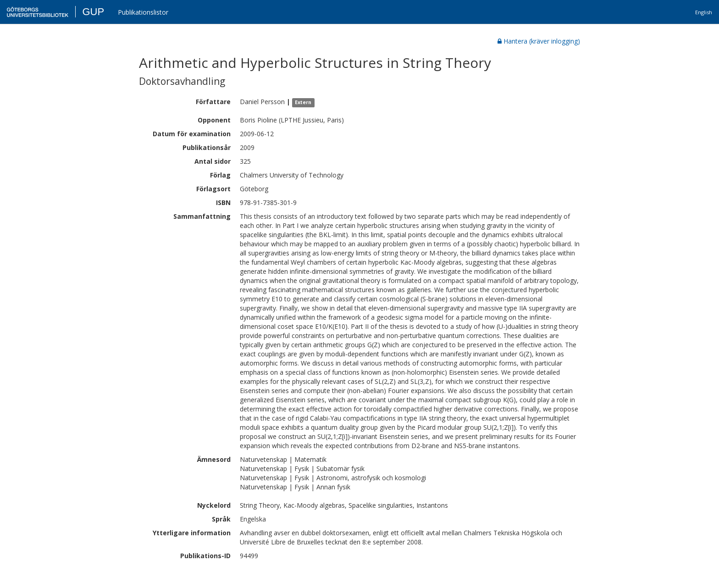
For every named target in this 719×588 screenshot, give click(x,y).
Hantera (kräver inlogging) (539, 41)
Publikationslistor (143, 12)
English (704, 12)
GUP (93, 12)
